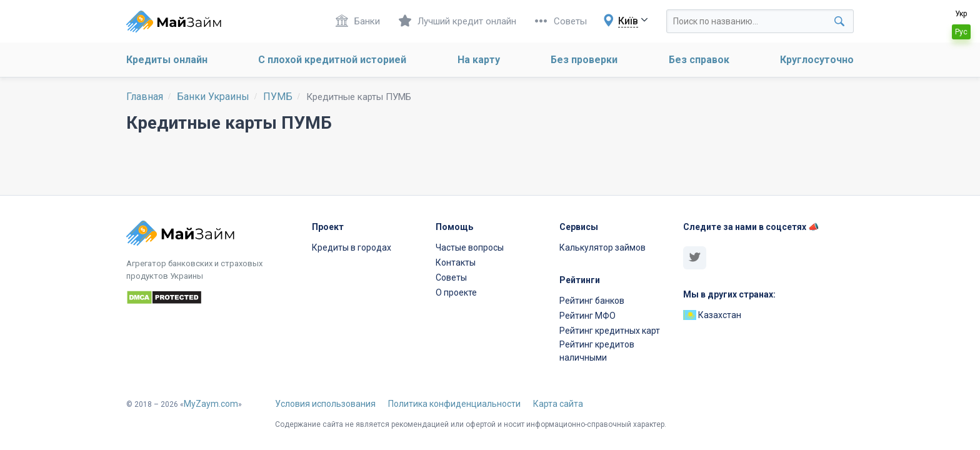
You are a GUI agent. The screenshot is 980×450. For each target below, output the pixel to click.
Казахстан (712, 315)
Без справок (699, 60)
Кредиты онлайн (167, 60)
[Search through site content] (760, 21)
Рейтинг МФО (587, 316)
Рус (961, 32)
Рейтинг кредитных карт (610, 331)
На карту (479, 60)
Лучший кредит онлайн (457, 21)
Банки (358, 21)
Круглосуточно (817, 60)
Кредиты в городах (352, 247)
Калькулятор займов (602, 247)
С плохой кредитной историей (332, 60)
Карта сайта (558, 404)
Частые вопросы (470, 247)
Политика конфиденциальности (454, 404)
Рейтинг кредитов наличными (597, 351)
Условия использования (325, 404)
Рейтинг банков (592, 301)
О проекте (456, 292)
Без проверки (584, 60)
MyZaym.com (211, 404)
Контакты (456, 262)
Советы (561, 21)
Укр (961, 14)
